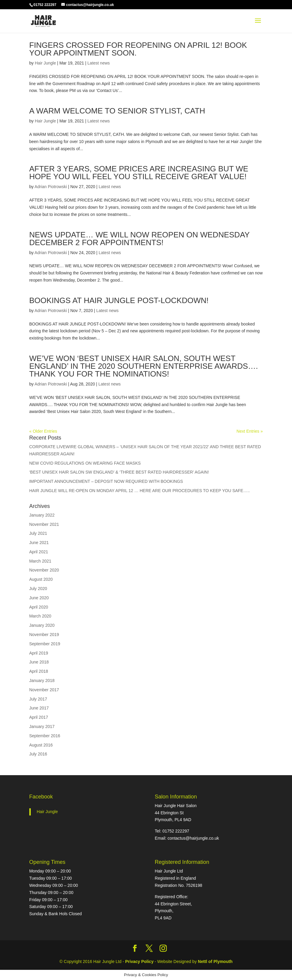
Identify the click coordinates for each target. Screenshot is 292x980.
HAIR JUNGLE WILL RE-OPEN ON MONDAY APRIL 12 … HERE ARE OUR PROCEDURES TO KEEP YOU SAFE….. (140, 491)
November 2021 (44, 524)
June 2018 (39, 662)
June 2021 (39, 543)
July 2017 (38, 699)
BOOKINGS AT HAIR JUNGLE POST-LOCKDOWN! (119, 300)
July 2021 (38, 533)
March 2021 (40, 561)
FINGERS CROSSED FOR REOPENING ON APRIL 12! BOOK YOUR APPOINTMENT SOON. (138, 49)
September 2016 (45, 736)
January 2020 (42, 625)
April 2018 (39, 671)
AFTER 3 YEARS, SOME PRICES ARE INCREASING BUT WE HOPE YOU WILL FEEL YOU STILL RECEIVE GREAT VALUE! (139, 173)
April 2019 (39, 653)
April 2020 (39, 607)
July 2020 (38, 589)
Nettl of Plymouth (215, 961)
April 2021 (39, 552)
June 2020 (39, 598)
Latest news (99, 63)
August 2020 (41, 579)
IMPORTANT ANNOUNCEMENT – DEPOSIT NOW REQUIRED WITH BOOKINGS (106, 481)
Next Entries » (250, 431)
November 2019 (44, 635)
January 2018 (42, 681)
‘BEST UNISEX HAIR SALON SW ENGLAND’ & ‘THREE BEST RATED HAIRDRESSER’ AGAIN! (119, 472)
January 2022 (42, 515)
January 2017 (42, 726)
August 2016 (41, 745)
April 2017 (39, 717)
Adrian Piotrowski (51, 187)
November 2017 (44, 690)
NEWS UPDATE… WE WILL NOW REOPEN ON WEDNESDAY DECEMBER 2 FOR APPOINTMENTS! (139, 239)
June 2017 (39, 708)
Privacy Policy (140, 961)
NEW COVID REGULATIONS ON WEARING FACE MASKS (85, 463)
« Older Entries (43, 431)
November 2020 (44, 570)
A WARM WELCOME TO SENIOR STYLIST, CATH (117, 111)
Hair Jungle (45, 63)
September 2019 (45, 644)
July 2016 (38, 754)
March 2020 (40, 616)
